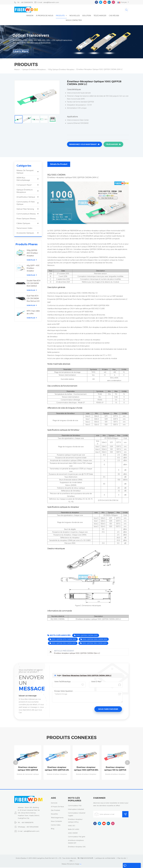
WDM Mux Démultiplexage (23, 179)
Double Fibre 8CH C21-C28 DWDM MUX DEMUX (34, 284)
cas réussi (114, 16)
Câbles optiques (23, 224)
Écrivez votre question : (64, 692)
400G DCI (72, 826)
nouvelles (75, 16)
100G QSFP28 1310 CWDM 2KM (64, 644)
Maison (30, 16)
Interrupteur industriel (76, 810)
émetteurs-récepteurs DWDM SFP (76, 842)
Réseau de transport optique (25, 172)
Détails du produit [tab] (59, 165)
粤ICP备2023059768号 (85, 859)
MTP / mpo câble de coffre (33, 313)
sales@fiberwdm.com (32, 832)
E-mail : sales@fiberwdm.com (48, 2)
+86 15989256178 (27, 823)
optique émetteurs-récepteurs (34, 70)
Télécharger (100, 16)
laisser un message (128, 866)
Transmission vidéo (24, 229)
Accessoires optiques (25, 233)
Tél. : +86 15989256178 (25, 2)
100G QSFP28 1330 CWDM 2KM (94, 644)
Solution (87, 16)
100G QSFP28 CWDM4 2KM (87, 636)
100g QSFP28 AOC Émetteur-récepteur (33, 254)
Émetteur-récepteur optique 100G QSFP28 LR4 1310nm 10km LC (57, 769)
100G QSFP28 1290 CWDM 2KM (95, 640)
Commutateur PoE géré (77, 837)
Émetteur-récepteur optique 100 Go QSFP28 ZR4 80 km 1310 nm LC (115, 769)
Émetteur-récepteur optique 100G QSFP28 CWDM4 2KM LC (87, 676)
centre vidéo (56, 825)
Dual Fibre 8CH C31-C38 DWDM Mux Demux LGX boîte (33, 299)
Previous (16, 763)
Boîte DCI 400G (74, 830)
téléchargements (57, 818)
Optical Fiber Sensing (25, 210)
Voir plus (32, 260)
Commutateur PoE (75, 806)
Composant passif (24, 185)
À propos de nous (45, 16)
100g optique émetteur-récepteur (61, 70)
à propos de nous (57, 807)
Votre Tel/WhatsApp (63, 682)
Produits (60, 16)
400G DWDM (73, 833)
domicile (54, 803)
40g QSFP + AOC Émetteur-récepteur (33, 269)
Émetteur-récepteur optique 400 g (75, 821)
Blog (53, 829)
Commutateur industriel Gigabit (77, 815)
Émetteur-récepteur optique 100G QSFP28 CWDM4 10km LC (28, 769)
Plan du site (122, 859)
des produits (55, 811)
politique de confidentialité (105, 859)
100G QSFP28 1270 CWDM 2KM (64, 640)
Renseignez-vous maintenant (83, 145)
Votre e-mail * (97, 682)
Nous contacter (74, 21)
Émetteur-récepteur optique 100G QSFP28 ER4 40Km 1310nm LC (86, 769)
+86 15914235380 (32, 827)
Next (127, 763)
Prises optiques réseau (26, 219)
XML (71, 861)
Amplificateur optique (26, 197)
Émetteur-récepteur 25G (77, 847)
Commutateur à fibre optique (26, 203)
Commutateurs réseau (26, 214)
